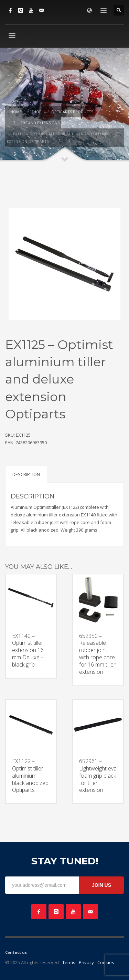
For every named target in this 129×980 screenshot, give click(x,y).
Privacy (86, 962)
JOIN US (101, 885)
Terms (69, 962)
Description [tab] (26, 474)
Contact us (16, 952)
